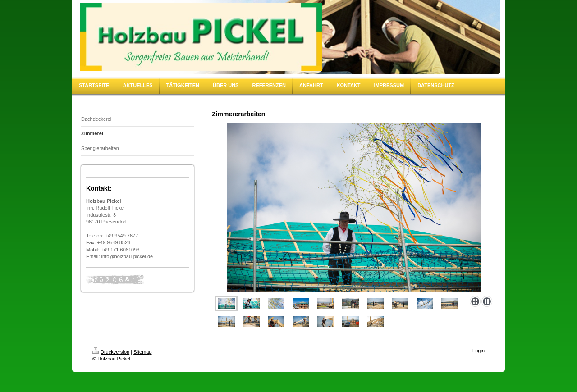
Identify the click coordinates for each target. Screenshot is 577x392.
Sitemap (142, 352)
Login (479, 351)
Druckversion (111, 352)
